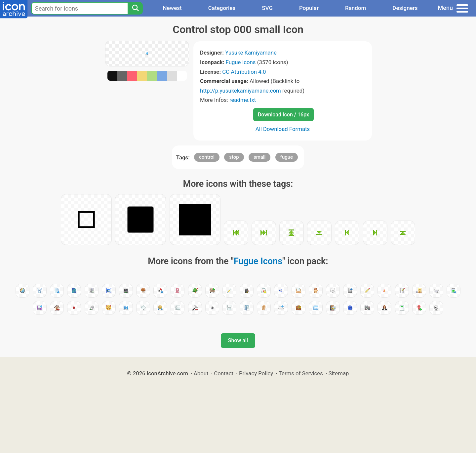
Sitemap (339, 373)
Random (356, 8)
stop (234, 157)
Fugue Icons (241, 62)
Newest (172, 8)
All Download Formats (283, 129)
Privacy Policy (256, 373)
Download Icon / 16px (283, 115)
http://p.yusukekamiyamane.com (240, 91)
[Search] (135, 8)
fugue (287, 157)
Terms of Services (301, 373)
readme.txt (243, 100)
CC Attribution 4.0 (244, 72)
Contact (224, 373)
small (260, 157)
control (207, 157)
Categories (222, 8)
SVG (267, 8)
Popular (309, 8)
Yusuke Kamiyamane (251, 53)
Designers (405, 8)
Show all (238, 340)
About (201, 373)
